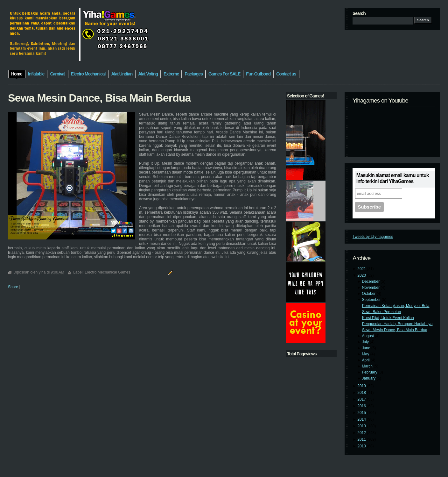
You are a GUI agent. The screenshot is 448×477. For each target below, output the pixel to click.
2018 (362, 393)
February (370, 372)
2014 (362, 419)
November (371, 288)
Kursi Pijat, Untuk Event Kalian (388, 318)
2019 (362, 386)
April (366, 360)
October (369, 294)
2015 (362, 413)
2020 (362, 275)
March (368, 366)
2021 (362, 269)
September (372, 300)
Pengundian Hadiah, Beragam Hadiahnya (397, 324)
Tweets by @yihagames (373, 237)
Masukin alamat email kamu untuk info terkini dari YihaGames (393, 178)
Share (13, 287)
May (366, 354)
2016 (362, 406)
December (371, 281)
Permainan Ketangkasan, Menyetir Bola (396, 306)
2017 (362, 399)
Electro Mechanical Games (107, 272)
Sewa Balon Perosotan (381, 312)
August (369, 336)
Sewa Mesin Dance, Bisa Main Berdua (395, 330)
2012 (362, 433)
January (369, 378)
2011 (362, 439)
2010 (362, 446)
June (367, 348)
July (366, 342)
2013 (362, 426)
